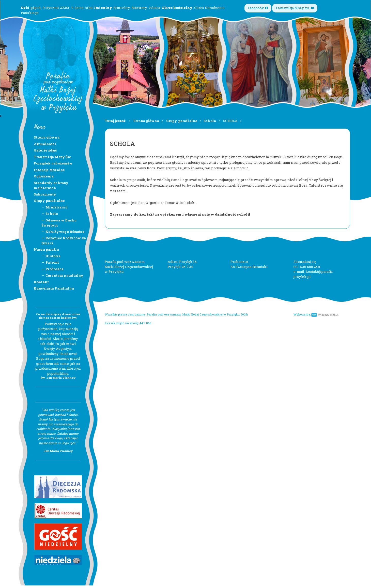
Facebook (258, 8)
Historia (51, 256)
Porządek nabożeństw (53, 163)
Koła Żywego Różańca (63, 232)
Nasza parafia (46, 249)
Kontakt (41, 282)
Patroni (50, 262)
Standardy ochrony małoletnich (51, 185)
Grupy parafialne (49, 201)
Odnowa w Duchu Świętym (59, 223)
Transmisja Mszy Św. (53, 157)
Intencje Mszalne (49, 170)
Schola (50, 214)
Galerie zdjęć (45, 150)
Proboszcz (52, 269)
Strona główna (47, 137)
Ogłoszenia (44, 176)
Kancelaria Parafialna (54, 288)
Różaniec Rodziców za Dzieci (64, 240)
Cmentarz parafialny (62, 275)
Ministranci (55, 207)
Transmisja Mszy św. (295, 8)
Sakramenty (45, 194)
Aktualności (45, 144)
